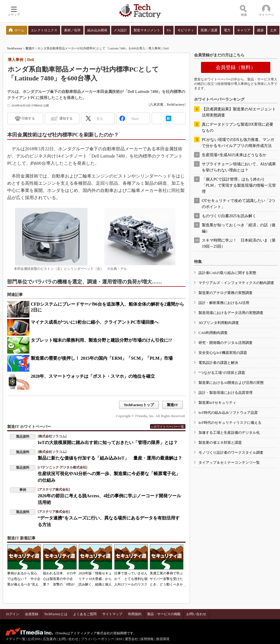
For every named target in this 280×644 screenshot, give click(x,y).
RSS (119, 639)
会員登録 (32, 614)
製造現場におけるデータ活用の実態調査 (231, 313)
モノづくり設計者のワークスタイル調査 (231, 452)
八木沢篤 (157, 105)
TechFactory (15, 48)
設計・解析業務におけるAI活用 (224, 303)
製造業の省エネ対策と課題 (220, 443)
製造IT (30, 48)
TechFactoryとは (56, 614)
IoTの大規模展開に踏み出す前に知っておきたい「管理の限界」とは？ (108, 443)
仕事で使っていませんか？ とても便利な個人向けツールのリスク (131, 579)
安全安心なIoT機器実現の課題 (223, 353)
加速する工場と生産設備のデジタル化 (229, 433)
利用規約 (135, 614)
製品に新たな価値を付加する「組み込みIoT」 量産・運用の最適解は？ (110, 458)
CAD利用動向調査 (213, 333)
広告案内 (50, 639)
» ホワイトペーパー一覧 (168, 427)
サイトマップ (112, 614)
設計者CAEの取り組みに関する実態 (227, 273)
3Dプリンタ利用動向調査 (219, 323)
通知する (66, 118)
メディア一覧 (16, 639)
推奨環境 (163, 639)
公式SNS (34, 639)
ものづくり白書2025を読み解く (229, 216)
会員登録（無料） (236, 67)
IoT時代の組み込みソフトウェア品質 (228, 413)
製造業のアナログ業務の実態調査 (226, 293)
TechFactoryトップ (139, 405)
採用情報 (147, 639)
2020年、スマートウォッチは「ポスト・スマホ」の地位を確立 (93, 376)
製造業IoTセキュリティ (217, 403)
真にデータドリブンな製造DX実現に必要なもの (238, 127)
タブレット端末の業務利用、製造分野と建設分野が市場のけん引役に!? (101, 340)
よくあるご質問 (85, 614)
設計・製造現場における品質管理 (226, 393)
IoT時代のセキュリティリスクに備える (230, 423)
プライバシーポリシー (98, 639)
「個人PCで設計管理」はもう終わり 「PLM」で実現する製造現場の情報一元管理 (239, 185)
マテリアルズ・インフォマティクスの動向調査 (236, 283)
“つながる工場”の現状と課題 (222, 373)
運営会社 (131, 639)
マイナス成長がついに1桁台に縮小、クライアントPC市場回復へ (95, 322)
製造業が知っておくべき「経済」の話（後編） (239, 228)
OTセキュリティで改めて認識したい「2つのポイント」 (238, 204)
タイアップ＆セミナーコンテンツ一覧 (229, 462)
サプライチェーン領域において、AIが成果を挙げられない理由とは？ (239, 167)
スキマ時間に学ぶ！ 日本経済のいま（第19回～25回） (239, 243)
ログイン (12, 614)
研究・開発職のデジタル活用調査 (226, 343)
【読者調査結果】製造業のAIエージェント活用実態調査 (239, 112)
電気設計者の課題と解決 (218, 363)
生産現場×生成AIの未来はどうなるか (234, 155)
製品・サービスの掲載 (164, 614)
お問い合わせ (196, 614)
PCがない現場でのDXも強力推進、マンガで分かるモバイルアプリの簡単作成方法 (238, 143)
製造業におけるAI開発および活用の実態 (231, 383)
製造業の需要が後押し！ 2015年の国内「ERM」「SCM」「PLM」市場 (102, 358)
